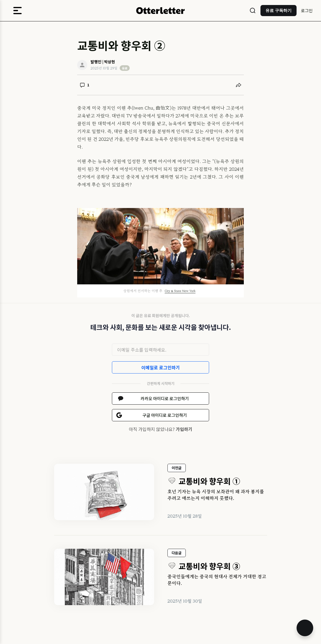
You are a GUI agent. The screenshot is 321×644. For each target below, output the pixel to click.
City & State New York (180, 291)
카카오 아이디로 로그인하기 (165, 398)
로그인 (307, 10)
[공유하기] (239, 85)
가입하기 (184, 429)
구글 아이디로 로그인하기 (165, 415)
